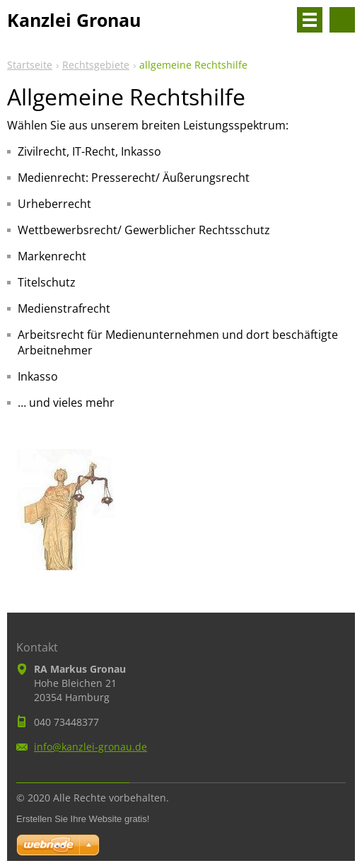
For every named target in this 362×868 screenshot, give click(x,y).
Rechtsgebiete (96, 65)
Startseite (30, 65)
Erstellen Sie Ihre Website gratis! (83, 819)
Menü (310, 20)
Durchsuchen (342, 20)
